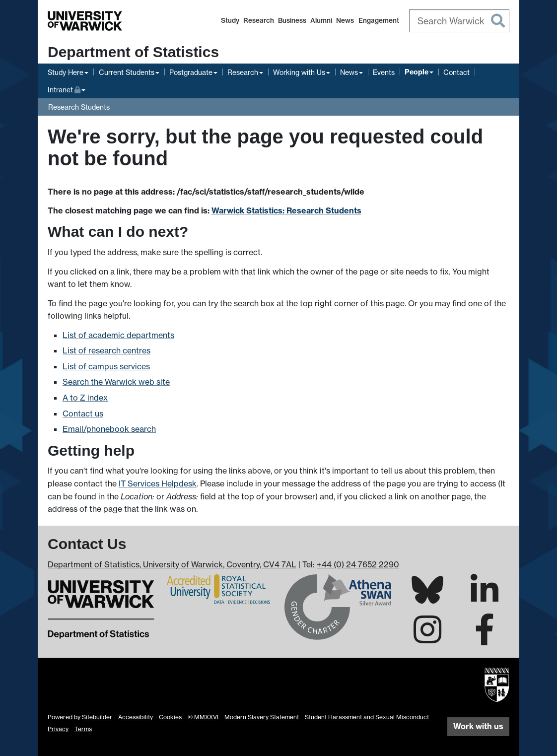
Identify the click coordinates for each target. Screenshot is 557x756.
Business (292, 20)
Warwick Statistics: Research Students (286, 210)
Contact (456, 72)
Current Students (127, 72)
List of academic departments (118, 335)
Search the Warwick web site (116, 382)
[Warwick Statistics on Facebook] (485, 638)
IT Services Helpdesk (158, 483)
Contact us (83, 413)
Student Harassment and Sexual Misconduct (367, 717)
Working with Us (299, 72)
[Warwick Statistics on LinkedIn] (485, 599)
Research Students (79, 107)
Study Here (66, 72)
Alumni (321, 20)
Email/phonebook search (109, 429)
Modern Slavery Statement (262, 717)
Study (230, 20)
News (345, 20)
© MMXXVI (203, 717)
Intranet (67, 89)
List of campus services (106, 366)
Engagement (379, 20)
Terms (83, 729)
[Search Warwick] (459, 21)
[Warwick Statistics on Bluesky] (427, 598)
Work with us (478, 726)
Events (384, 72)
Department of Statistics (133, 52)
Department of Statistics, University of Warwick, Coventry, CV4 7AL (172, 564)
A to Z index (85, 398)
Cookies (170, 717)
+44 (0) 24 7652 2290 (358, 564)
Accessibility (136, 717)
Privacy (58, 729)
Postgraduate (191, 72)
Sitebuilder (97, 717)
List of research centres (106, 350)
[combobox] (459, 21)
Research (259, 20)
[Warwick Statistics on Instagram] (427, 638)
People (417, 72)
